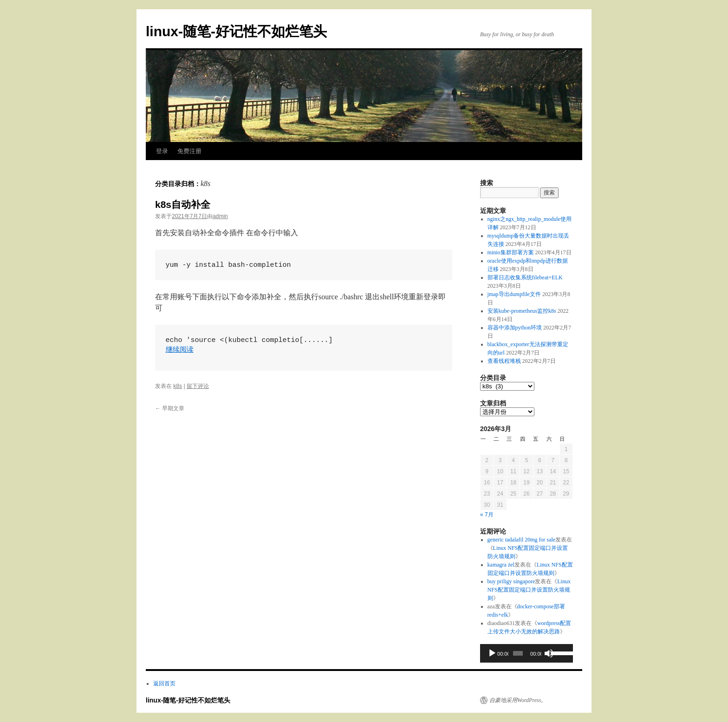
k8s (178, 386)
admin (220, 216)
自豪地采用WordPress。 (518, 700)
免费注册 (189, 151)
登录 (162, 151)
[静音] (549, 653)
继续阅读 (180, 350)
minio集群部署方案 (511, 252)
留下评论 (198, 386)
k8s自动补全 (183, 204)
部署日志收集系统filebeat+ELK (525, 277)
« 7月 (487, 515)
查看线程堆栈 (504, 361)
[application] (526, 653)
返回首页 (164, 683)
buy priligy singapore (511, 581)
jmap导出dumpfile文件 (514, 294)
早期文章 (170, 408)
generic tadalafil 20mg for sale (522, 540)
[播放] (492, 653)
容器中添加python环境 (515, 328)
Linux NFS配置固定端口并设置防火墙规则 (529, 590)
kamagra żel (501, 565)
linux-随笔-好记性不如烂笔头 (236, 31)
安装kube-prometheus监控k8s (522, 311)
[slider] (518, 653)
